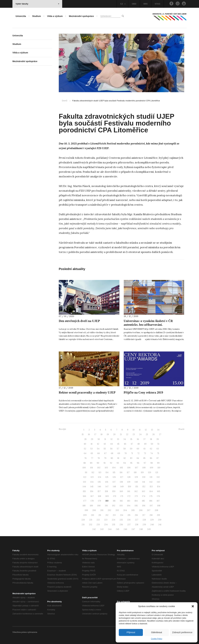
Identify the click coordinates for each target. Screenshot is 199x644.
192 (114, 506)
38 (151, 439)
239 (144, 525)
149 (122, 487)
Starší (181, 429)
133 (84, 482)
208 (156, 510)
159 (114, 491)
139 (129, 482)
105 (121, 468)
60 (138, 449)
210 (93, 515)
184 (136, 501)
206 (141, 510)
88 (85, 463)
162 (136, 491)
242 (94, 529)
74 (152, 453)
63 (158, 449)
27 (160, 434)
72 (138, 453)
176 (158, 496)
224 (113, 520)
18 (102, 434)
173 (136, 496)
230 (160, 520)
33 (118, 439)
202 (109, 510)
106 (129, 468)
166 (84, 496)
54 (98, 449)
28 (85, 439)
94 (125, 463)
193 (121, 506)
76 (85, 458)
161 (129, 491)
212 (107, 515)
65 (92, 453)
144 (84, 487)
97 (145, 463)
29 (92, 439)
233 (98, 525)
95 (131, 463)
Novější (62, 429)
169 (107, 496)
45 (118, 444)
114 (107, 472)
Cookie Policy (157, 639)
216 (136, 515)
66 (99, 453)
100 (84, 468)
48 (138, 444)
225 (121, 520)
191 (106, 506)
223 (106, 520)
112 (93, 472)
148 (114, 487)
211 (100, 515)
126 (114, 477)
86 (151, 458)
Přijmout (131, 632)
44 (111, 444)
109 (152, 468)
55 (105, 449)
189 (91, 506)
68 (112, 453)
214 (122, 515)
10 (134, 430)
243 (102, 529)
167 (92, 496)
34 (125, 439)
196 (144, 506)
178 (92, 501)
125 (107, 477)
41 (91, 444)
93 (118, 463)
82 (125, 458)
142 (151, 482)
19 (108, 434)
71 (132, 453)
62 (151, 449)
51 (158, 444)
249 (149, 529)
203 (117, 510)
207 (149, 510)
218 (151, 515)
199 (86, 510)
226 (129, 520)
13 (152, 430)
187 (158, 501)
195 (136, 506)
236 (121, 525)
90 (98, 463)
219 (158, 515)
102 (99, 468)
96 (138, 463)
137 (114, 482)
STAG (157, 4)
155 (84, 491)
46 (125, 444)
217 (144, 515)
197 (151, 506)
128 (129, 477)
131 (151, 477)
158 (106, 491)
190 (99, 506)
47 (132, 444)
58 (125, 449)
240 (152, 525)
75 (158, 453)
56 (111, 449)
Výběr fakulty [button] (37, 4)
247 (133, 529)
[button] (193, 606)
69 (119, 453)
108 (144, 468)
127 (122, 477)
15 (83, 434)
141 (144, 482)
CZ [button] (123, 4)
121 (157, 472)
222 (98, 520)
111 (86, 472)
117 (128, 472)
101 (92, 468)
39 (158, 439)
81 (118, 458)
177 (85, 501)
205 (133, 510)
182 (121, 501)
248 (141, 529)
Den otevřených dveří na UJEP (79, 321)
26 (154, 434)
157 (99, 491)
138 (121, 482)
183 (129, 501)
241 (160, 525)
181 (114, 501)
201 (102, 510)
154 (159, 487)
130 (144, 477)
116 (121, 472)
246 (125, 529)
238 (137, 525)
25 (147, 434)
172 (129, 496)
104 (114, 468)
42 (98, 444)
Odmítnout (157, 632)
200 (94, 510)
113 (100, 472)
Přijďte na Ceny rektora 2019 (143, 392)
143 (158, 482)
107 (137, 468)
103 (106, 468)
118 (135, 472)
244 (110, 529)
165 (159, 491)
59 (131, 449)
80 (112, 458)
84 (138, 458)
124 (99, 477)
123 (92, 477)
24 (140, 434)
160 (121, 491)
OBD (134, 4)
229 (152, 520)
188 (84, 506)
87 (158, 458)
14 (158, 430)
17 (95, 434)
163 (143, 491)
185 (143, 501)
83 (131, 458)
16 (89, 434)
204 (125, 510)
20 (114, 434)
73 (145, 453)
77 (92, 458)
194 (129, 506)
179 (99, 501)
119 (142, 472)
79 (105, 458)
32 (111, 439)
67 (105, 453)
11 (140, 430)
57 (118, 449)
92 (111, 463)
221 (91, 520)
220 (83, 520)
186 (151, 501)
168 (99, 496)
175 (151, 496)
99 (158, 463)
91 (105, 463)
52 (85, 449)
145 (92, 487)
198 (159, 506)
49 (145, 444)
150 (130, 487)
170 (115, 496)
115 (114, 472)
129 (136, 477)
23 (134, 434)
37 (144, 439)
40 (85, 444)
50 (152, 444)
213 (114, 515)
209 (85, 515)
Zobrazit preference (182, 632)
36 (138, 439)
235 (114, 525)
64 (85, 453)
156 (92, 491)
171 (122, 496)
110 (159, 468)
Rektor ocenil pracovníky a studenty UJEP (87, 392)
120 (150, 472)
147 (107, 487)
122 (85, 477)
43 (105, 444)
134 (92, 482)
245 (118, 529)
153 (151, 487)
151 (137, 487)
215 (129, 515)
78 (99, 458)
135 (99, 482)
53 (92, 449)
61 (145, 449)
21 (121, 434)
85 (144, 458)
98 (152, 463)
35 (131, 439)
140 (136, 482)
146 (99, 487)
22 (127, 434)
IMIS (146, 4)
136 (107, 482)
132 (158, 477)
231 (83, 525)
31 (105, 439)
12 (146, 430)
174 (144, 496)
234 (106, 525)
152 (144, 487)
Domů (65, 101)
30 (99, 439)
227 (137, 520)
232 (91, 525)
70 (126, 453)
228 (144, 520)
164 (151, 491)
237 (129, 525)
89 (91, 463)
